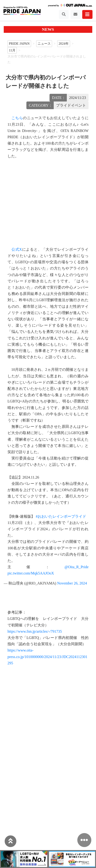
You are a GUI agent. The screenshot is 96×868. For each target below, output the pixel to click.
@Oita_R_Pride (76, 567)
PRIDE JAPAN (19, 44)
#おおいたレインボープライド (61, 516)
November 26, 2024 (72, 583)
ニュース (44, 44)
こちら (17, 118)
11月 (12, 50)
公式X (17, 249)
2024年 (64, 44)
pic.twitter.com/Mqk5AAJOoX (31, 573)
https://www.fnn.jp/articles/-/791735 (35, 631)
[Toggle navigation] (64, 14)
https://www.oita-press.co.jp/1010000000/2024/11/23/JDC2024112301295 (47, 657)
